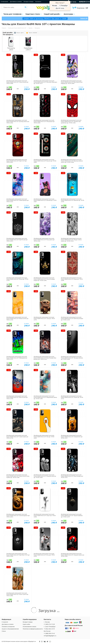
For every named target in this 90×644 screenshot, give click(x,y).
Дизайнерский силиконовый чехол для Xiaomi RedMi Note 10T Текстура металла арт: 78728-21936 (72, 358)
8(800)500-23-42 (84, 2)
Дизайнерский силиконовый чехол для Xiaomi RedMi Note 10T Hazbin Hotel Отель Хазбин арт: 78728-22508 (18, 476)
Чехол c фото (19, 33)
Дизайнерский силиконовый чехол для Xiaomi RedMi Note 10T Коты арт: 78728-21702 (44, 555)
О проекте (5, 622)
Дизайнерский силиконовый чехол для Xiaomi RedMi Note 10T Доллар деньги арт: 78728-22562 (18, 122)
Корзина (80, 8)
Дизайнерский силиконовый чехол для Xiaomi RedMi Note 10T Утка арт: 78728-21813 (44, 437)
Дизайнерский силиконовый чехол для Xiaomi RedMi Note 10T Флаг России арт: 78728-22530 (17, 397)
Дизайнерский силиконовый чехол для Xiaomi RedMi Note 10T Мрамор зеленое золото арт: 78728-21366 (72, 161)
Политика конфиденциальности (33, 629)
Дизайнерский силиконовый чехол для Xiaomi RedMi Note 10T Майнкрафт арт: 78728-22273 (17, 358)
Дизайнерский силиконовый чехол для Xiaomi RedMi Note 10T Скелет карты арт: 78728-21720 (17, 437)
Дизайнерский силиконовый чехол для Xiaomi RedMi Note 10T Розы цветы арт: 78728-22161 (44, 240)
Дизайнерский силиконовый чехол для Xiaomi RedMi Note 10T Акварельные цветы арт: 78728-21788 (45, 397)
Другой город (60, 8)
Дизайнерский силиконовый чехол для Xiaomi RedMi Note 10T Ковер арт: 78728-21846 (72, 279)
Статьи (4, 631)
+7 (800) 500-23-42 (49, 633)
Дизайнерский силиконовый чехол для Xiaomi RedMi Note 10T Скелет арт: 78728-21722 (72, 397)
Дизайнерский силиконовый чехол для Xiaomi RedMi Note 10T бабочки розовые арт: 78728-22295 (72, 319)
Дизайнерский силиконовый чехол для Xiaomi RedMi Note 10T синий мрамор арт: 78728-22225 (18, 200)
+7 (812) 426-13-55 (49, 629)
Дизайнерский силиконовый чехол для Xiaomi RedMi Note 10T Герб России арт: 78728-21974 (17, 240)
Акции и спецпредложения (10, 629)
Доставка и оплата (16, 2)
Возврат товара (28, 2)
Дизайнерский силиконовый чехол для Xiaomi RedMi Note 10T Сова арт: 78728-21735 (44, 319)
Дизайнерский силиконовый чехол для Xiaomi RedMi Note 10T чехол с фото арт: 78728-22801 (17, 594)
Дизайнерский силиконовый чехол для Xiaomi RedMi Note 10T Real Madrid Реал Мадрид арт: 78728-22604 (72, 82)
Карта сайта (26, 624)
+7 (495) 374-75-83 (49, 624)
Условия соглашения (8, 627)
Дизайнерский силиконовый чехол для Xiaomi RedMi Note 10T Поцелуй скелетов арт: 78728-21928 (45, 476)
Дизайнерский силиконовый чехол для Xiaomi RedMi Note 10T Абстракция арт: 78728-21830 (44, 122)
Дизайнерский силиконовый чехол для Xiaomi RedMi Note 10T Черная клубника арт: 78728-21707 (72, 516)
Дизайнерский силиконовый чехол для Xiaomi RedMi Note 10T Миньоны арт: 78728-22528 (73, 200)
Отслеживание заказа (29, 627)
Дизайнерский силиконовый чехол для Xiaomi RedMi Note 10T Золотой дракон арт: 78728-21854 (18, 516)
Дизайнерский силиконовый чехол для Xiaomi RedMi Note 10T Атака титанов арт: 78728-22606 (17, 82)
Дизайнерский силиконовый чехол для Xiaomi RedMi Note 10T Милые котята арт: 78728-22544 (17, 319)
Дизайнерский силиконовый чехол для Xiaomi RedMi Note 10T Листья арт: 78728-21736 (17, 279)
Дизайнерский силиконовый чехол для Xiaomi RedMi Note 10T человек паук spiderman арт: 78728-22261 (71, 122)
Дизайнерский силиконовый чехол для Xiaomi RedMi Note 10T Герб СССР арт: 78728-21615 (17, 161)
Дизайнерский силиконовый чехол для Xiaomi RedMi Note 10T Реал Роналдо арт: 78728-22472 (72, 476)
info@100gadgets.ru (50, 636)
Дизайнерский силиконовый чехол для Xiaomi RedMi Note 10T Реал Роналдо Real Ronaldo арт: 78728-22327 (45, 358)
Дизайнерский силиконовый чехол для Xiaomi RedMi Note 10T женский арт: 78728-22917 (45, 200)
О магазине (4, 2)
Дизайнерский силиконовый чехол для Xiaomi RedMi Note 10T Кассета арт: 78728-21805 (45, 161)
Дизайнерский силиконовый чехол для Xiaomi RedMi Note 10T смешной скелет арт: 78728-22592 (73, 555)
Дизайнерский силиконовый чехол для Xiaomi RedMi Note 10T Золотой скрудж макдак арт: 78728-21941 (44, 279)
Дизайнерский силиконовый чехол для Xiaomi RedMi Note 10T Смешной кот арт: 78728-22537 (72, 437)
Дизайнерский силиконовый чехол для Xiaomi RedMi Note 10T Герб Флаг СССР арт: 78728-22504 (18, 555)
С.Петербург (64, 6)
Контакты (38, 2)
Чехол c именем (32, 33)
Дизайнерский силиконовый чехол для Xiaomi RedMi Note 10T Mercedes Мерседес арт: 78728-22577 (45, 82)
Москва (55, 6)
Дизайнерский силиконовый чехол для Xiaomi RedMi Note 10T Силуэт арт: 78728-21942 (45, 516)
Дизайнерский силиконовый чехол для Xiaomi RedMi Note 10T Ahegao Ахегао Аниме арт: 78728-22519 (71, 240)
